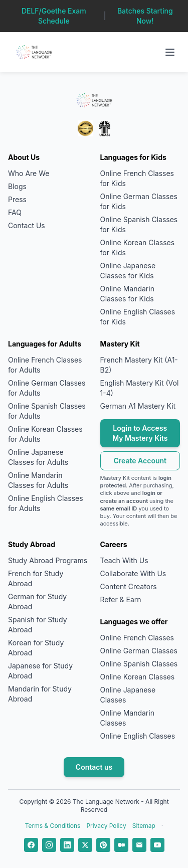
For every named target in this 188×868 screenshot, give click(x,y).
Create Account (140, 461)
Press (17, 199)
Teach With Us (124, 560)
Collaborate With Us (133, 573)
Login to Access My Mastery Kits (140, 433)
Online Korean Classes (138, 677)
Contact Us (27, 225)
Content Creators (129, 586)
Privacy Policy (106, 826)
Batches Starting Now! (145, 16)
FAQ (15, 212)
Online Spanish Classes (139, 664)
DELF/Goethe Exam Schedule (54, 16)
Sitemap (144, 826)
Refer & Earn (121, 599)
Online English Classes (138, 736)
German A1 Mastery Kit (138, 406)
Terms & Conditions (53, 826)
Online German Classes (139, 651)
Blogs (17, 186)
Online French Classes (137, 638)
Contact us (94, 767)
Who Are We (29, 173)
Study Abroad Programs (48, 560)
